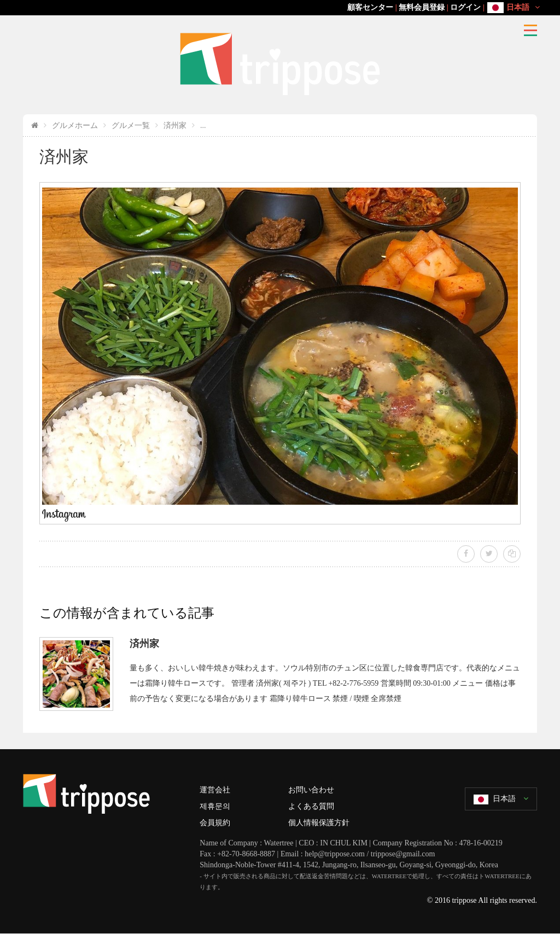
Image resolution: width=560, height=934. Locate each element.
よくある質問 (311, 806)
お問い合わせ (311, 790)
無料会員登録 (422, 7)
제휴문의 (215, 806)
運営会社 (215, 790)
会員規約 (215, 823)
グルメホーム (75, 125)
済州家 (175, 125)
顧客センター (370, 7)
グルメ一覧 (131, 125)
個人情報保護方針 (319, 823)
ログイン (465, 7)
